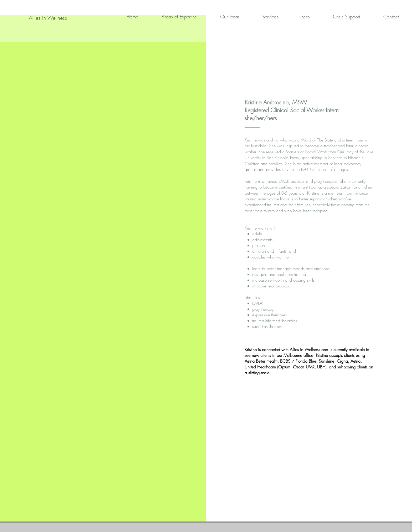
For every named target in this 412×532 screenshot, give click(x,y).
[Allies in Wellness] (48, 18)
